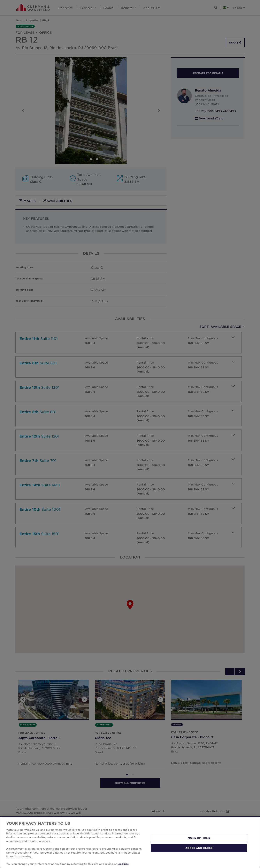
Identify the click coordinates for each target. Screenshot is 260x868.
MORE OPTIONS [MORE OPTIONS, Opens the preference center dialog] (199, 838)
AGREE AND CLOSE (199, 848)
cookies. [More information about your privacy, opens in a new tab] (124, 864)
